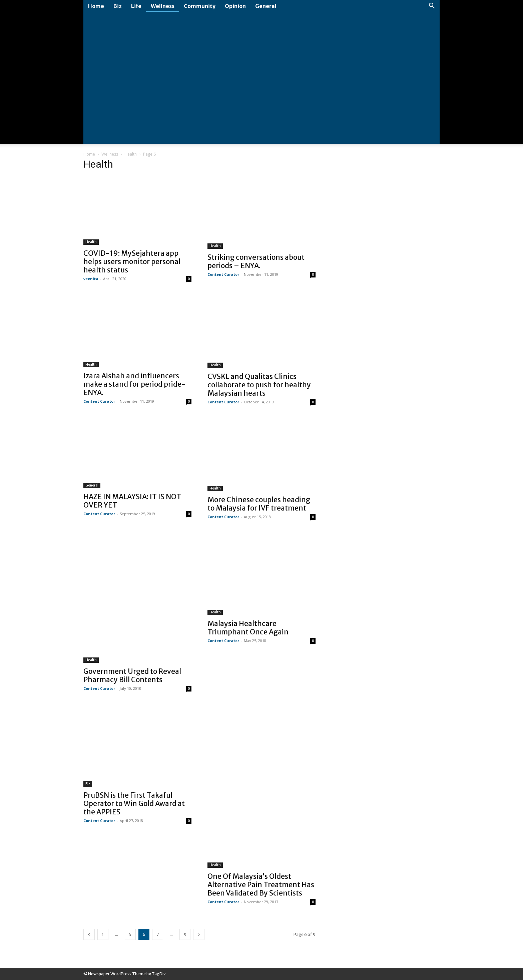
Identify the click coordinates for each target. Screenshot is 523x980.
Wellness (163, 6)
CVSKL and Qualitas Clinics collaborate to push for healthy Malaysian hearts (259, 385)
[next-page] (199, 934)
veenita (91, 279)
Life (136, 6)
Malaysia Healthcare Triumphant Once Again (248, 628)
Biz (118, 6)
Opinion (235, 6)
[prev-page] (89, 934)
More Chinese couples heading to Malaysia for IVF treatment (259, 504)
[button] (432, 7)
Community (200, 6)
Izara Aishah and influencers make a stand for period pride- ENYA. (135, 384)
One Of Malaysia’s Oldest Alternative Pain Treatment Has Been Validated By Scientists (261, 885)
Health (131, 154)
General (266, 6)
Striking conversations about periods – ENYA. (256, 261)
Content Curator (223, 274)
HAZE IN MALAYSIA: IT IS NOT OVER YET (132, 501)
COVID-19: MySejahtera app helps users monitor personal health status (132, 262)
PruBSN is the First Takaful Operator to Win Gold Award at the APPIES (134, 804)
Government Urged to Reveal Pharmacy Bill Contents (132, 675)
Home (96, 6)
